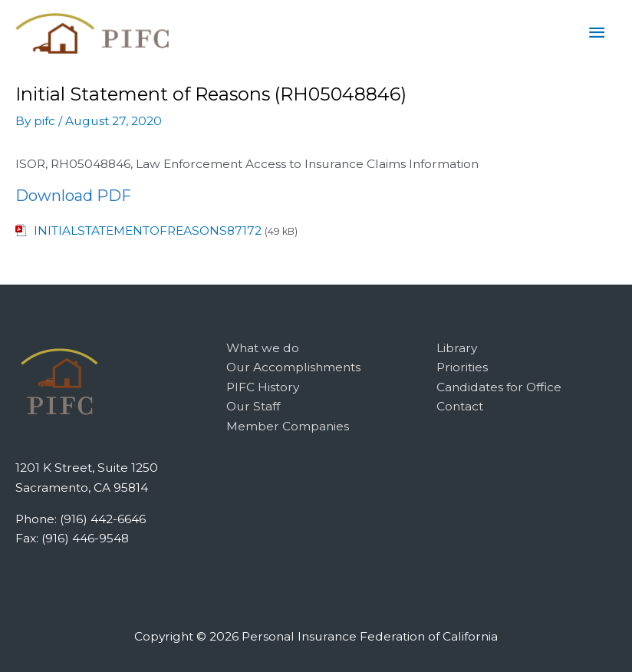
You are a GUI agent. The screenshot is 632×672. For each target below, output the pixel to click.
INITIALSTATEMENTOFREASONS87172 (148, 231)
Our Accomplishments (293, 367)
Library (457, 348)
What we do (263, 348)
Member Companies (288, 426)
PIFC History (263, 387)
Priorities (462, 367)
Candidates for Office (499, 387)
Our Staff (253, 406)
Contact (460, 406)
